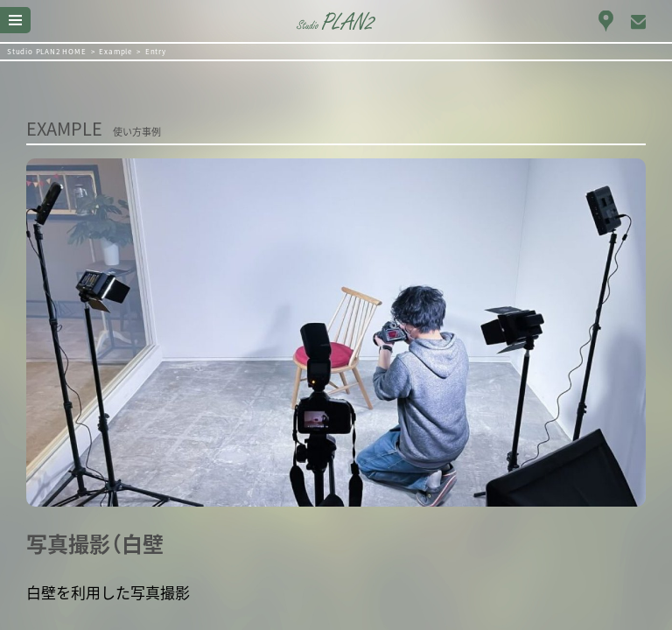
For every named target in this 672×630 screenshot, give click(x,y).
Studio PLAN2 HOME (47, 51)
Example (115, 51)
